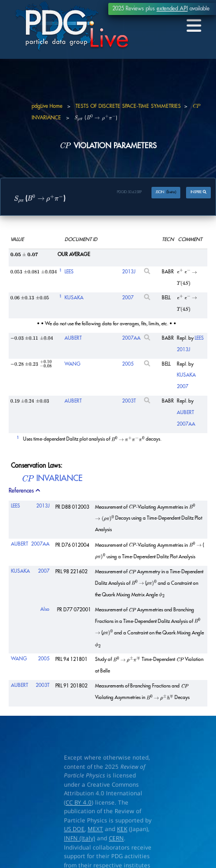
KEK (122, 829)
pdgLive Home (47, 106)
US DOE (74, 829)
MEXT (95, 829)
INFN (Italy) (79, 838)
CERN (116, 838)
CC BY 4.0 (79, 803)
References (25, 491)
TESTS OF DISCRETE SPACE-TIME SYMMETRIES (128, 106)
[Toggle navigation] (194, 27)
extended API (172, 9)
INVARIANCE (52, 479)
